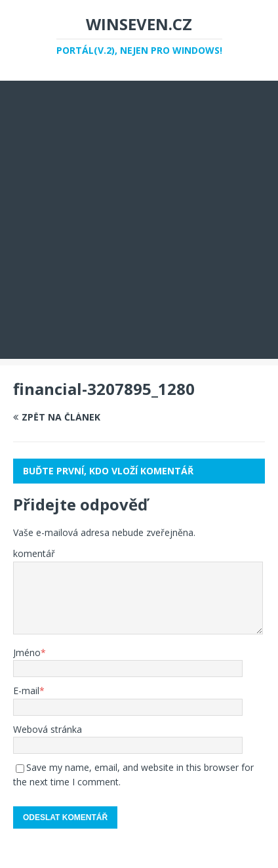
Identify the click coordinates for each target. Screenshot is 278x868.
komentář (34, 553)
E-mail (26, 691)
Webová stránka (48, 729)
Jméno (27, 652)
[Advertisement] (139, 220)
